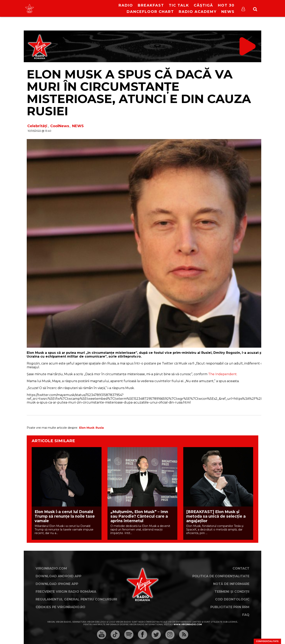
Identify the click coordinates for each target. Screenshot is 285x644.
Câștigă (203, 5)
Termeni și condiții (232, 592)
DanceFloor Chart (150, 12)
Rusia (100, 428)
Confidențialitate (267, 641)
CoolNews (60, 126)
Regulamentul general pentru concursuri (76, 599)
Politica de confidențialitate (221, 576)
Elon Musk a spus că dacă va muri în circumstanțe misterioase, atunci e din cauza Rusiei (139, 93)
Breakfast (151, 5)
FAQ (246, 615)
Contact (241, 568)
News (228, 12)
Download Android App (58, 576)
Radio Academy (198, 12)
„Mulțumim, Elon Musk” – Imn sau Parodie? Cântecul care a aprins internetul (139, 516)
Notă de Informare (231, 584)
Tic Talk (179, 5)
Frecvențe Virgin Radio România (66, 592)
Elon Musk (87, 428)
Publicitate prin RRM (230, 607)
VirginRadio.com (51, 568)
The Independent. (222, 374)
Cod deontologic (232, 599)
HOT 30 (226, 5)
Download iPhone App (57, 584)
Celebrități (37, 126)
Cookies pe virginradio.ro (60, 607)
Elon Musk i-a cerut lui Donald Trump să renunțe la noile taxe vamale (65, 516)
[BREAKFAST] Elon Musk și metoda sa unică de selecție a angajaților (216, 516)
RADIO (126, 5)
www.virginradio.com (188, 624)
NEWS (78, 126)
